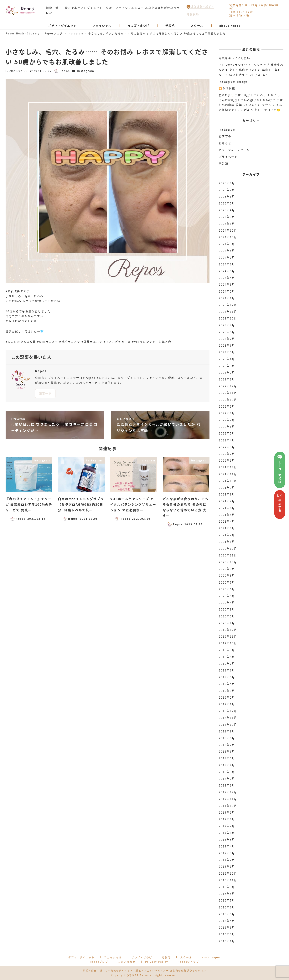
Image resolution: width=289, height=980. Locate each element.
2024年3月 (227, 284)
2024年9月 (227, 244)
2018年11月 (228, 718)
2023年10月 (228, 318)
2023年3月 (227, 366)
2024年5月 (227, 271)
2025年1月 (227, 224)
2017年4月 (227, 846)
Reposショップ (188, 962)
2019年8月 (227, 657)
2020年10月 (228, 562)
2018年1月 (227, 785)
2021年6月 (227, 508)
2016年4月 (227, 921)
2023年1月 (227, 379)
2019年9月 (227, 650)
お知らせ (225, 143)
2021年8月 (227, 494)
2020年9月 (227, 569)
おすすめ (225, 136)
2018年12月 (228, 711)
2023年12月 (228, 305)
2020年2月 (227, 616)
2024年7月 (227, 258)
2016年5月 (227, 914)
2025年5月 (227, 203)
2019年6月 (227, 670)
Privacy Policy (157, 962)
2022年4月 (227, 440)
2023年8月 (227, 332)
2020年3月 (227, 609)
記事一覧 (45, 393)
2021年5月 (227, 515)
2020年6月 (227, 589)
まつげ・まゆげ (142, 957)
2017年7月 (227, 826)
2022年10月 (228, 400)
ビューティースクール (234, 150)
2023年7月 (227, 339)
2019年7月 (227, 664)
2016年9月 (227, 887)
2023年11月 (228, 312)
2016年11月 (228, 880)
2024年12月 (228, 230)
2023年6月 (227, 345)
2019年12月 (228, 630)
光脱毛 (166, 957)
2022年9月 (227, 406)
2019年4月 (227, 684)
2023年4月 (227, 359)
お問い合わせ (127, 962)
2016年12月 (228, 873)
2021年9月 (227, 488)
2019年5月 (227, 677)
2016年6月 (227, 907)
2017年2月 (227, 860)
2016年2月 (227, 934)
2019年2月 (227, 697)
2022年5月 (227, 433)
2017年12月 (228, 792)
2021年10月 (228, 481)
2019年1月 (227, 704)
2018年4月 (227, 765)
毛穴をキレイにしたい (235, 58)
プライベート (228, 157)
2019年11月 (228, 636)
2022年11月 (228, 393)
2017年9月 (227, 812)
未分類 (223, 163)
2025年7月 (227, 190)
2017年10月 (228, 806)
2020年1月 (227, 623)
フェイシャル (113, 957)
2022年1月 (227, 460)
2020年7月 (227, 582)
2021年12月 (228, 467)
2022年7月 (227, 420)
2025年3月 (227, 217)
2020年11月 (228, 555)
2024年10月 (228, 237)
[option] (108, 181)
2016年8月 (227, 894)
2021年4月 (227, 521)
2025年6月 (227, 197)
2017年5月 (227, 840)
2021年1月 (227, 542)
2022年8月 (227, 413)
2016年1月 (227, 941)
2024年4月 (227, 278)
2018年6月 (227, 751)
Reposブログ (99, 962)
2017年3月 (227, 853)
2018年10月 (228, 725)
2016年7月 (227, 900)
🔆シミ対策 (227, 88)
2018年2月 (227, 779)
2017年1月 (227, 867)
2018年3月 (227, 772)
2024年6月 (227, 264)
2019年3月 (227, 691)
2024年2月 (227, 291)
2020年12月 (228, 549)
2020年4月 (227, 603)
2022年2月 (227, 454)
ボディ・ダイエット (81, 957)
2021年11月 (228, 474)
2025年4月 (227, 210)
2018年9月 (227, 731)
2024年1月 (227, 298)
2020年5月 (227, 596)
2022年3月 (227, 447)
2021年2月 (227, 535)
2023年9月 (227, 325)
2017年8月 (227, 819)
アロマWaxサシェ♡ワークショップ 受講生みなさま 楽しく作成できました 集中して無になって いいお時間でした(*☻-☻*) (251, 70)
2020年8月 (227, 575)
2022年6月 (227, 427)
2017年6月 (227, 833)
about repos (211, 957)
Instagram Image (233, 82)
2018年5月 (227, 758)
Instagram (86, 71)
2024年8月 (227, 251)
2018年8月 (227, 738)
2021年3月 (227, 528)
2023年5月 (227, 352)
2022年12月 (228, 386)
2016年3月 (227, 927)
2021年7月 (227, 501)
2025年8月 (227, 183)
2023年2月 (227, 373)
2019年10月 (228, 643)
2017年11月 (228, 799)
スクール (186, 957)
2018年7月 (227, 745)
